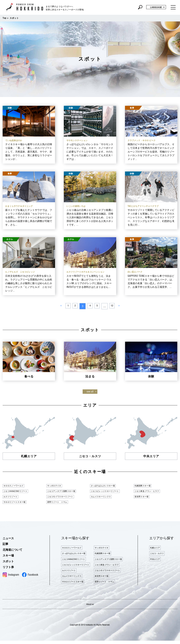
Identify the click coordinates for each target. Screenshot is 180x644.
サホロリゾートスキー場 (18, 503)
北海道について (15, 551)
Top (5, 18)
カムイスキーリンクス (104, 497)
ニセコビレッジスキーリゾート (109, 491)
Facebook (30, 576)
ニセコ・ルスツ (159, 556)
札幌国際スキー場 (145, 486)
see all (90, 391)
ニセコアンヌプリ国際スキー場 (65, 491)
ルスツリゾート (13, 497)
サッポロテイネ (56, 486)
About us (90, 607)
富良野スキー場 (144, 497)
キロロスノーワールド (16, 486)
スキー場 (10, 556)
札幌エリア (156, 549)
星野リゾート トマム (60, 503)
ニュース (10, 539)
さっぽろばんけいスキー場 (106, 486)
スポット (10, 562)
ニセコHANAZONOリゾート (19, 491)
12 (114, 306)
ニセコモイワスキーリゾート (64, 497)
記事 (6, 545)
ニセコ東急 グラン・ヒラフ (150, 491)
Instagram (11, 576)
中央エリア (156, 562)
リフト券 (10, 568)
